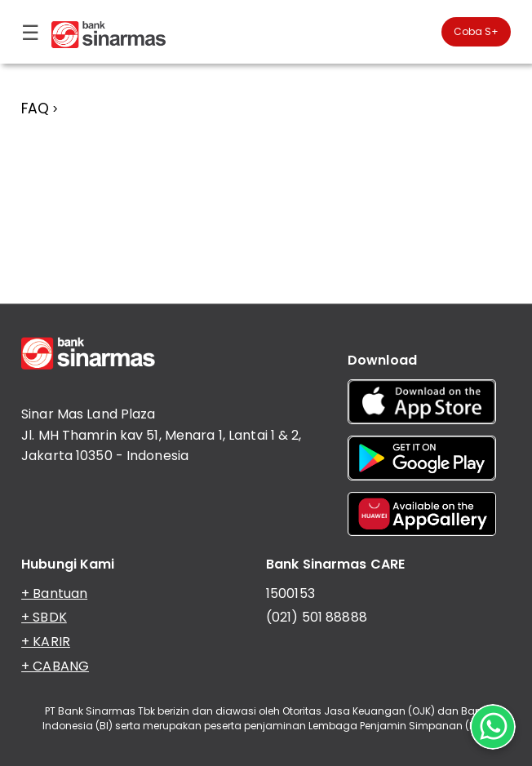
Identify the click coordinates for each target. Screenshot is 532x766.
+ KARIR (46, 642)
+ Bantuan (54, 593)
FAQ (35, 108)
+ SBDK (44, 617)
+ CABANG (55, 666)
